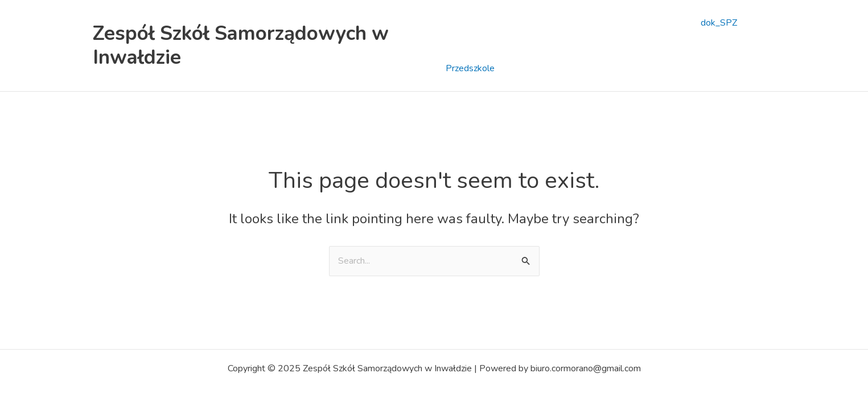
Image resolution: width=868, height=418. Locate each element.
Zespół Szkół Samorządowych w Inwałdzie (241, 45)
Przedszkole (470, 68)
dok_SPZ (719, 23)
